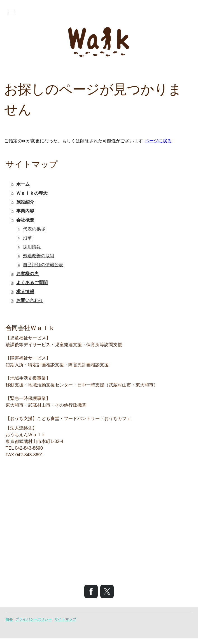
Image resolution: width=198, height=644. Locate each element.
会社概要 (25, 220)
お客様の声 (27, 274)
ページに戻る (158, 141)
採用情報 (32, 247)
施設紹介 (25, 202)
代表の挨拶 (34, 229)
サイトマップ (65, 619)
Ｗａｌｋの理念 (32, 193)
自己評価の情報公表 (43, 265)
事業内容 (25, 211)
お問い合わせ (30, 300)
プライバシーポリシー (34, 619)
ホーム (23, 184)
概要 (9, 619)
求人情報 (25, 292)
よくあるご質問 (32, 283)
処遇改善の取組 (39, 256)
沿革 (27, 238)
